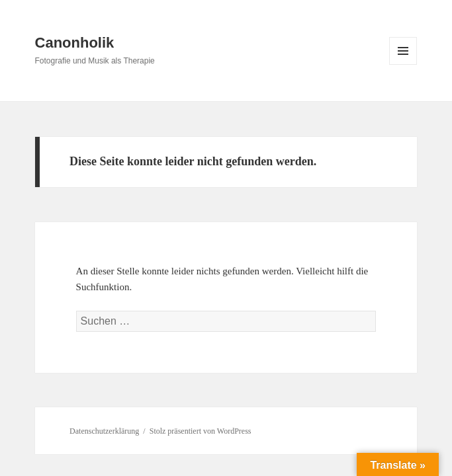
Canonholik (75, 43)
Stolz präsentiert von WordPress (201, 431)
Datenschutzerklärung (104, 431)
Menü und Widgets (403, 64)
